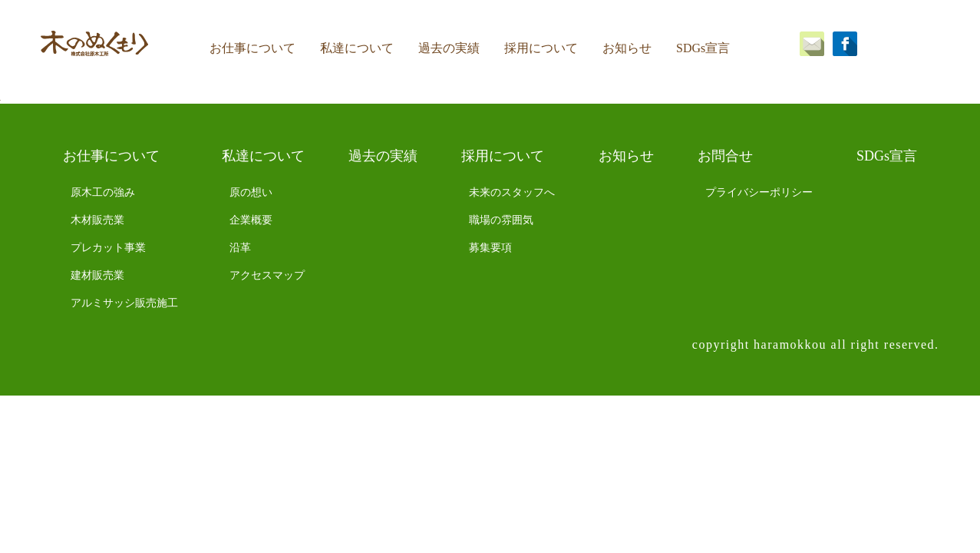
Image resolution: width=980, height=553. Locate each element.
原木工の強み (103, 192)
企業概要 (251, 220)
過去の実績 (449, 48)
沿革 (240, 248)
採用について (541, 48)
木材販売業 (97, 220)
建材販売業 (97, 275)
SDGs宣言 (703, 48)
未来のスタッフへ (512, 192)
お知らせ (627, 48)
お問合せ (725, 156)
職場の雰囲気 (501, 220)
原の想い (251, 192)
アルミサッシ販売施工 (124, 303)
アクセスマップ (267, 275)
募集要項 (490, 248)
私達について (357, 48)
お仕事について (252, 48)
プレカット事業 (108, 248)
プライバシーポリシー (759, 192)
